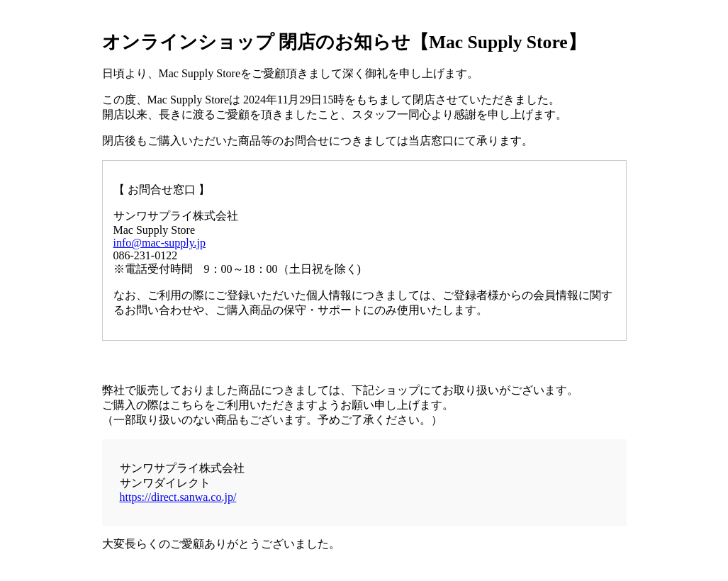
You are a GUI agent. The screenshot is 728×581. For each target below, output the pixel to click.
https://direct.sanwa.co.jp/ (178, 497)
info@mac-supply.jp (160, 243)
